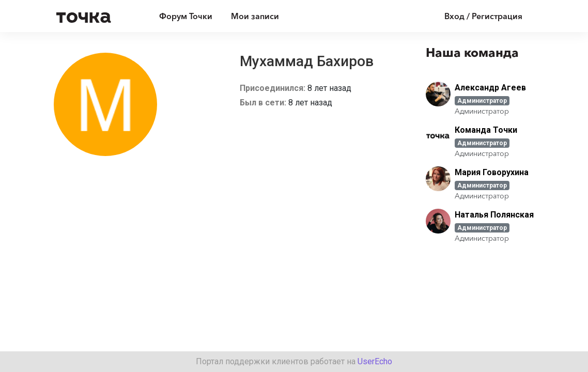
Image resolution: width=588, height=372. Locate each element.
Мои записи (255, 16)
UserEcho (375, 361)
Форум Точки (186, 16)
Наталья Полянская (494, 215)
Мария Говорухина (492, 172)
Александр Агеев (490, 88)
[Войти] (476, 16)
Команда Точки (486, 130)
